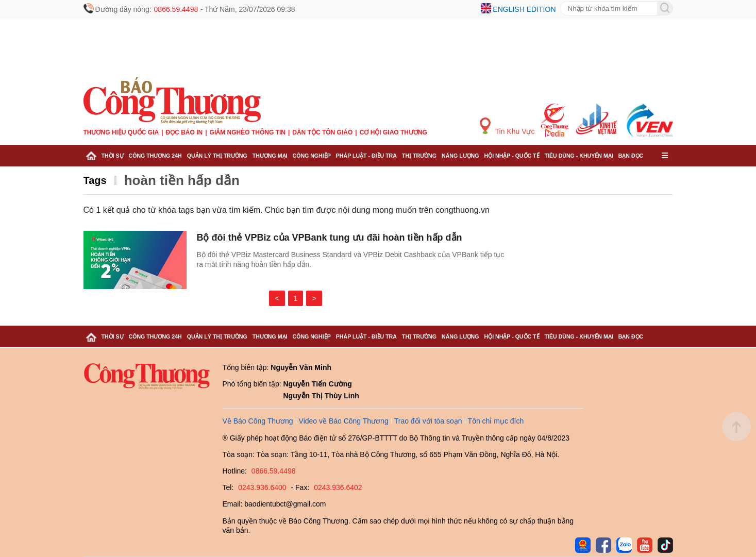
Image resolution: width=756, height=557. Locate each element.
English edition (524, 9)
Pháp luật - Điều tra (366, 156)
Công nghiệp (311, 156)
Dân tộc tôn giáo (322, 132)
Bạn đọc (631, 156)
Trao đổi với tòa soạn (428, 421)
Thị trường (419, 156)
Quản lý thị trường (217, 156)
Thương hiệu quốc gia (121, 132)
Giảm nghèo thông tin (248, 132)
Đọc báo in (184, 132)
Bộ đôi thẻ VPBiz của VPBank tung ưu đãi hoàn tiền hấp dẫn (330, 238)
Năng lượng (460, 156)
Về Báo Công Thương (258, 421)
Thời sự (113, 156)
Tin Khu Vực (507, 126)
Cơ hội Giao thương (393, 132)
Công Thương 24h (155, 156)
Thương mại (270, 156)
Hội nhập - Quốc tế (512, 156)
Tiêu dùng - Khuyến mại (579, 156)
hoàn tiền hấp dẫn (182, 180)
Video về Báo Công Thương (344, 421)
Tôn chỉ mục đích (496, 421)
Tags (95, 180)
